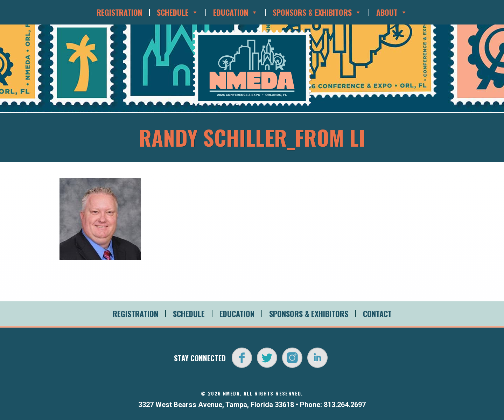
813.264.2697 (345, 405)
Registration (119, 12)
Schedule (178, 12)
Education (236, 12)
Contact (377, 314)
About (392, 12)
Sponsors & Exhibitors (317, 12)
